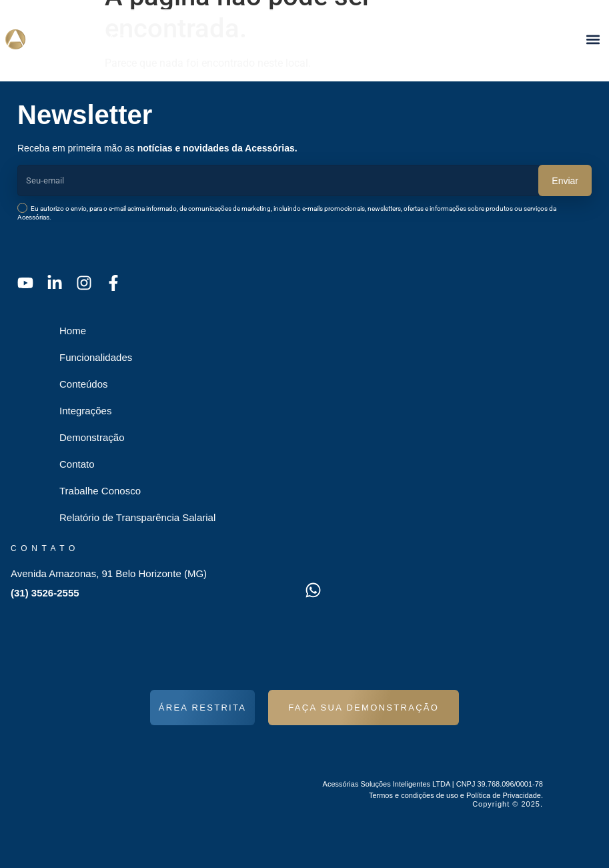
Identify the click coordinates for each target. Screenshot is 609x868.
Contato (77, 464)
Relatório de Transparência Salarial (137, 517)
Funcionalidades (96, 357)
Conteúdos (84, 384)
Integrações (85, 411)
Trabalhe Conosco (100, 491)
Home (73, 331)
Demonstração (92, 437)
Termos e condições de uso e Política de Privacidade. (456, 795)
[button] (593, 39)
